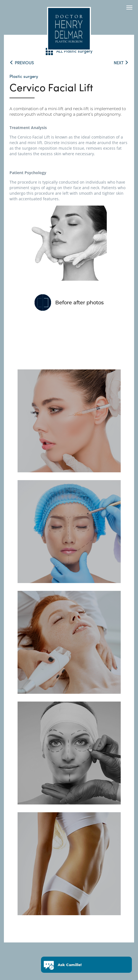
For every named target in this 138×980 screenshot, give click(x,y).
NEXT (121, 63)
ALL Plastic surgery (69, 51)
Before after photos (79, 303)
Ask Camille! (70, 966)
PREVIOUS (22, 63)
